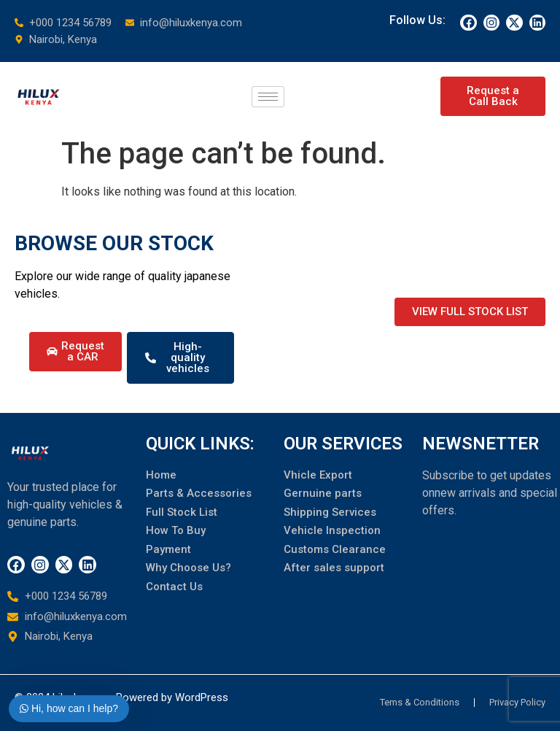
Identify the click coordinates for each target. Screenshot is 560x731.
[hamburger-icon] (268, 97)
